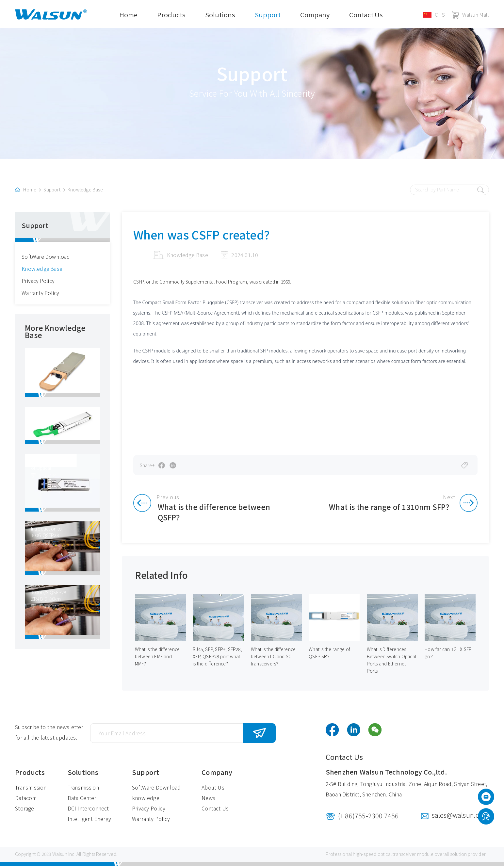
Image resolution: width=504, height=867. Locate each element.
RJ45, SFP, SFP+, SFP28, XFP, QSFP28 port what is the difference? (217, 658)
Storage (24, 810)
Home (128, 15)
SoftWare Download (46, 257)
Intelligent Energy (89, 820)
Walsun (60, 856)
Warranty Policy (41, 294)
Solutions (220, 15)
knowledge (146, 799)
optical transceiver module (406, 856)
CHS (434, 15)
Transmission (31, 789)
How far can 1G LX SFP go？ (448, 654)
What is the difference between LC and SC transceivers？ (273, 658)
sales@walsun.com (460, 817)
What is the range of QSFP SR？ (329, 654)
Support (268, 15)
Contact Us (366, 15)
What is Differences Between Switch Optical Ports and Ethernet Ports (391, 662)
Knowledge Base (85, 191)
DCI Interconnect (88, 810)
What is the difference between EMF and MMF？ (157, 658)
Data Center (82, 799)
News (208, 799)
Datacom (26, 799)
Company (315, 15)
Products (171, 15)
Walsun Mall (470, 15)
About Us (213, 789)
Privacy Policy (38, 282)
